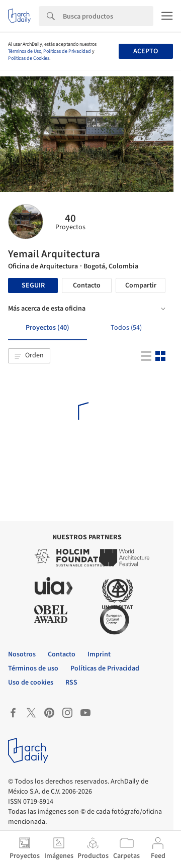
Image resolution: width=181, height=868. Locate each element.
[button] (29, 356)
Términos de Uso (25, 51)
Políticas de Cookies (29, 58)
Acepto (146, 51)
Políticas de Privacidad (67, 51)
